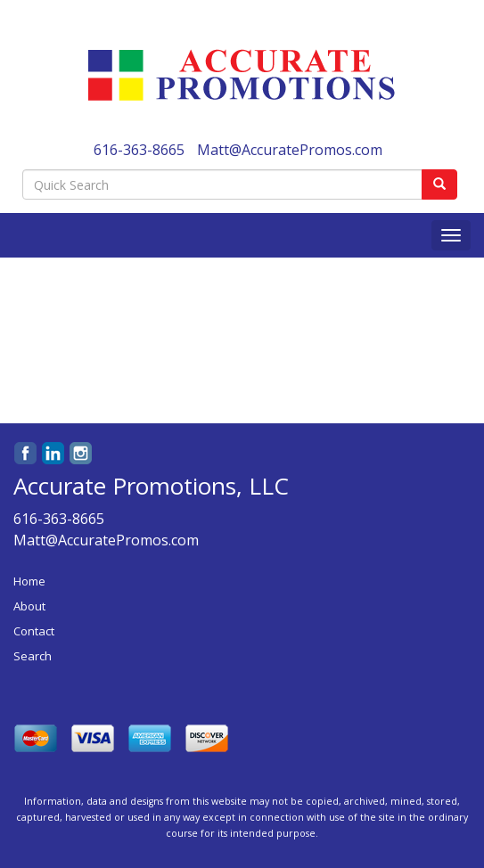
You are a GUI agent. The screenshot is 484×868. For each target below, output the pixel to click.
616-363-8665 (139, 150)
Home (29, 581)
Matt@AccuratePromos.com (290, 150)
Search (33, 656)
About (29, 606)
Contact (34, 631)
